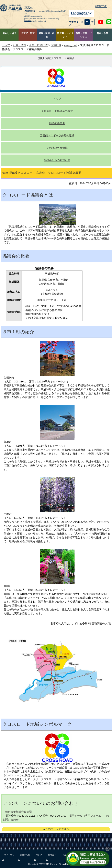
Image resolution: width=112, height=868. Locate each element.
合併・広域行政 (38, 45)
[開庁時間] (28, 21)
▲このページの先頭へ (56, 829)
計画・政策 (103, 33)
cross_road (71, 45)
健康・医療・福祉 (47, 35)
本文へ (29, 8)
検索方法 (101, 6)
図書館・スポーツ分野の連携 (57, 135)
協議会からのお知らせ (57, 160)
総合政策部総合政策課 (19, 812)
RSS (64, 855)
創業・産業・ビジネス (84, 35)
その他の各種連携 (57, 148)
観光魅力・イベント (65, 35)
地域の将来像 (57, 123)
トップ (6, 45)
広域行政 (56, 45)
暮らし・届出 (9, 33)
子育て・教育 (28, 33)
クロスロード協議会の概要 (57, 111)
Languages (81, 13)
